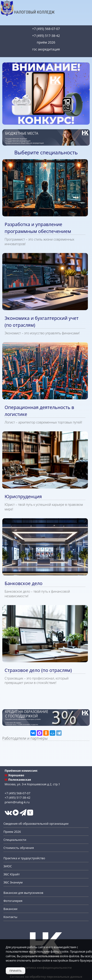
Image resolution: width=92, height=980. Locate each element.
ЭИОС (8, 866)
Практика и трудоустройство (24, 858)
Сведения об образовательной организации (36, 824)
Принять (16, 971)
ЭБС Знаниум (13, 882)
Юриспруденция (23, 496)
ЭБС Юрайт (12, 874)
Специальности (15, 840)
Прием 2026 (12, 832)
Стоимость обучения (19, 848)
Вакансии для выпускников (23, 893)
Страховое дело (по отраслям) (38, 670)
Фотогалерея (13, 901)
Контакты (10, 917)
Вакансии (10, 909)
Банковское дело (23, 583)
